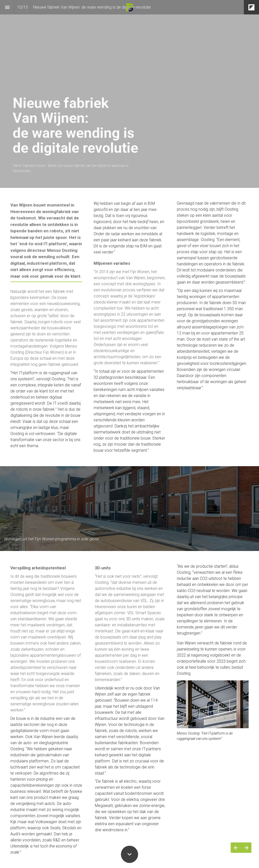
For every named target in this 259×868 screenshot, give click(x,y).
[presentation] (129, 94)
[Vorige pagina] (236, 848)
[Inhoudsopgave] (7, 7)
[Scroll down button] (129, 854)
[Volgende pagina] (246, 848)
